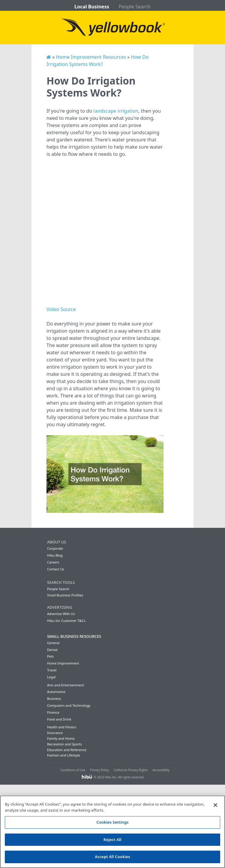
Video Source (61, 309)
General (53, 643)
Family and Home (61, 738)
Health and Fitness (62, 727)
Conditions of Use (73, 770)
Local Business (92, 7)
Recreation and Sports (64, 744)
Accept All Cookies (112, 857)
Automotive (56, 692)
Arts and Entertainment (66, 685)
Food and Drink (59, 719)
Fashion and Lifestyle (64, 755)
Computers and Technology (69, 705)
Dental (52, 650)
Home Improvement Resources (91, 57)
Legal (51, 677)
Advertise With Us (61, 614)
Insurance (55, 733)
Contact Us (56, 569)
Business (54, 699)
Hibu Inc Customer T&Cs (66, 621)
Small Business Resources (74, 636)
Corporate (55, 548)
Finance (53, 712)
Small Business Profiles (65, 595)
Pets (50, 656)
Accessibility (161, 770)
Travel (52, 670)
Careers (53, 562)
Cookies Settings (113, 822)
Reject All (112, 840)
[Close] (215, 805)
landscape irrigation (116, 111)
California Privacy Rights (131, 770)
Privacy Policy (99, 770)
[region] (112, 832)
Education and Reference (67, 750)
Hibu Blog (55, 555)
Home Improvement (63, 663)
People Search (135, 7)
